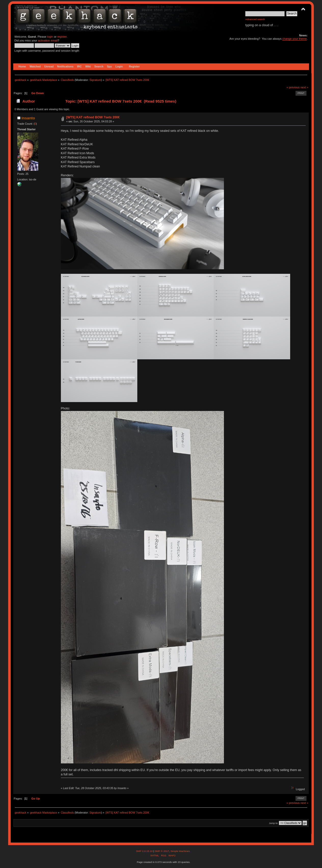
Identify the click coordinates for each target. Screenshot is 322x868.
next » (305, 87)
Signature (95, 80)
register (62, 37)
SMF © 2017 (162, 851)
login (50, 37)
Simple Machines (180, 851)
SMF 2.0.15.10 (145, 851)
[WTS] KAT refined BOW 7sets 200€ (93, 117)
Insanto (28, 118)
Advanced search (255, 19)
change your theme (294, 39)
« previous (293, 87)
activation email (48, 40)
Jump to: (274, 823)
